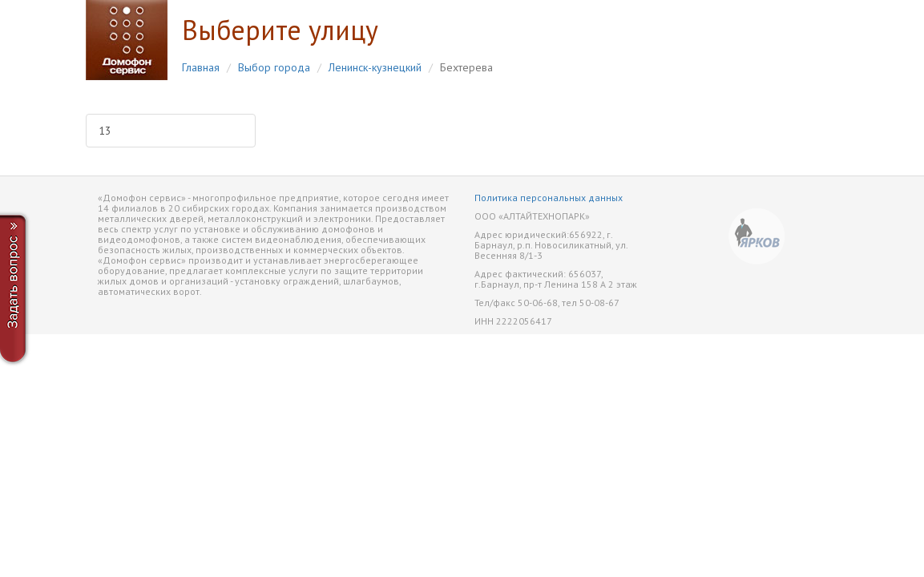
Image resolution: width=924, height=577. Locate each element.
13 (105, 131)
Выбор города (274, 67)
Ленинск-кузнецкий (375, 67)
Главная (201, 67)
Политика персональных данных (549, 198)
